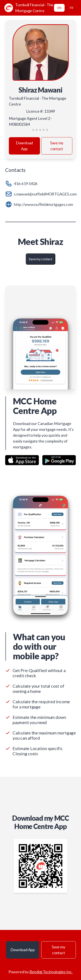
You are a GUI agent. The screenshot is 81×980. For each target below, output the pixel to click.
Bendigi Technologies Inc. (51, 972)
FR (71, 8)
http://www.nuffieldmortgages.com (43, 204)
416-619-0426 (26, 184)
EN (59, 8)
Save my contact (57, 146)
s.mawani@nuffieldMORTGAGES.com (45, 194)
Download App (24, 146)
